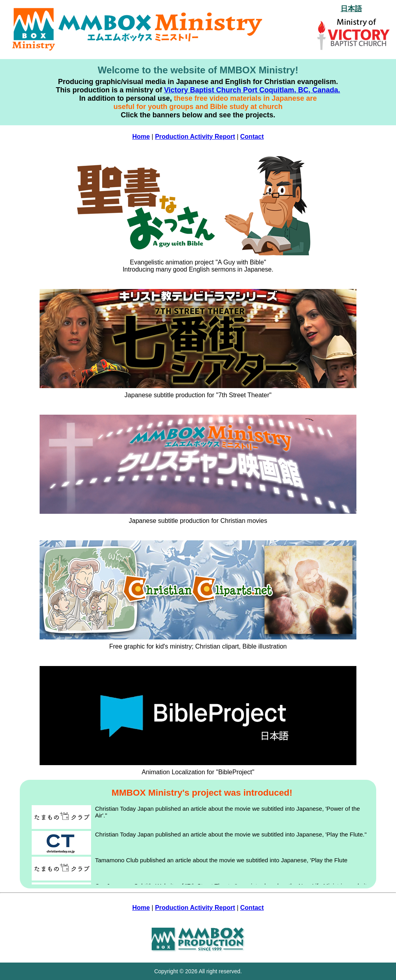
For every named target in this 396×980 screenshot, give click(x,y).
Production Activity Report (195, 137)
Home (141, 137)
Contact (252, 137)
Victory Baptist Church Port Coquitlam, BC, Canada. (252, 90)
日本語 (351, 9)
